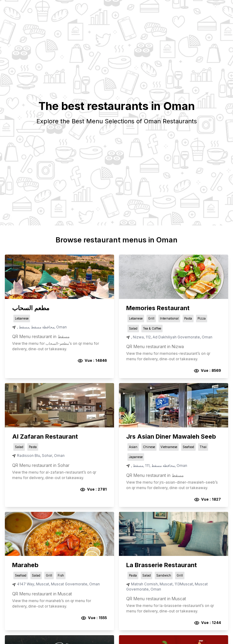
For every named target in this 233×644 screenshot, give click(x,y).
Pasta (188, 318)
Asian (133, 447)
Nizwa (138, 337)
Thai (203, 447)
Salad (133, 328)
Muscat (43, 584)
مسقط (24, 327)
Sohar (47, 456)
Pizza (202, 318)
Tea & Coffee (152, 328)
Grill (151, 318)
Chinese (149, 447)
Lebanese (22, 318)
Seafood (188, 447)
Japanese (136, 457)
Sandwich (164, 575)
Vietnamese (169, 447)
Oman (61, 327)
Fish (61, 575)
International (169, 318)
